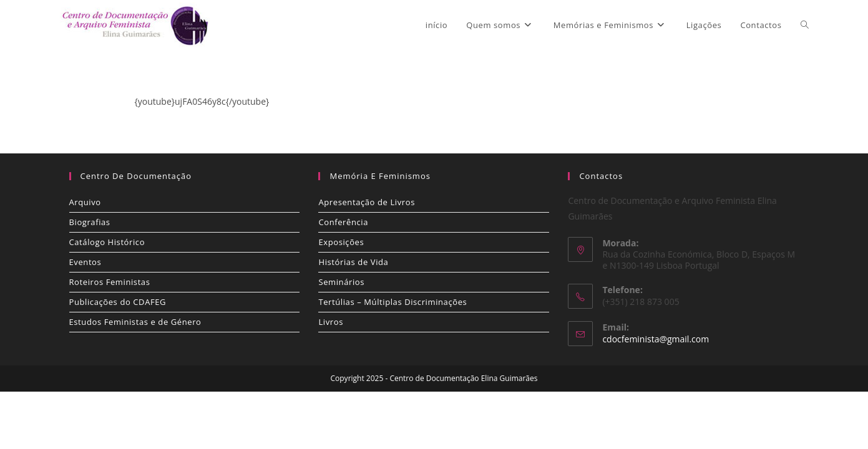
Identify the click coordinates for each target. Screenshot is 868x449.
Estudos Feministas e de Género (135, 322)
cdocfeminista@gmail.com (656, 339)
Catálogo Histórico (107, 242)
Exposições (341, 242)
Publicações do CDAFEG (118, 302)
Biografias (90, 222)
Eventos (85, 262)
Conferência (343, 222)
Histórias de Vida (353, 262)
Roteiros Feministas (110, 282)
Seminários (341, 282)
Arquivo (85, 202)
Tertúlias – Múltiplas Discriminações (393, 302)
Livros (331, 322)
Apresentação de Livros (366, 202)
